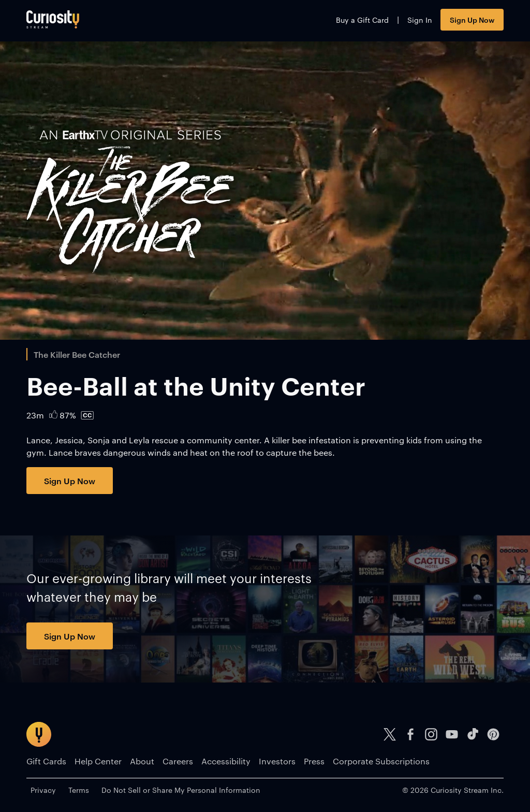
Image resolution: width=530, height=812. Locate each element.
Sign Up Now (472, 19)
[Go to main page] (53, 19)
